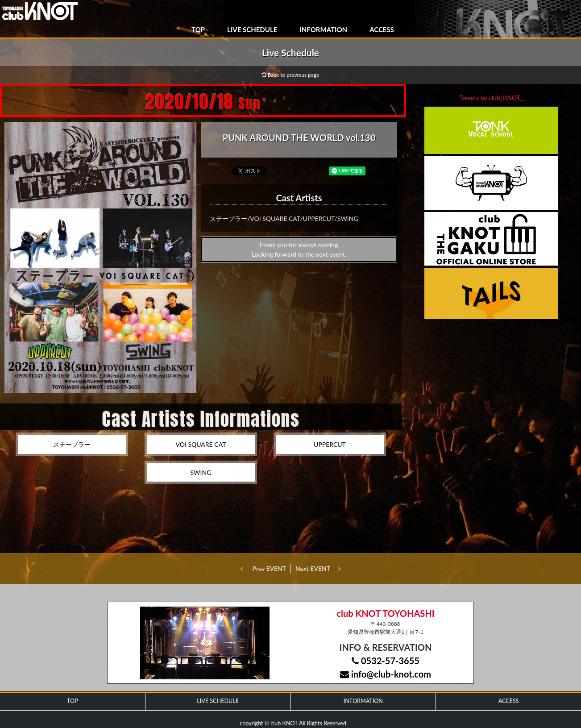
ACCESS (382, 29)
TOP (198, 29)
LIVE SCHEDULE (252, 29)
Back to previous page (291, 75)
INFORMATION (323, 29)
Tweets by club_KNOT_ (492, 98)
